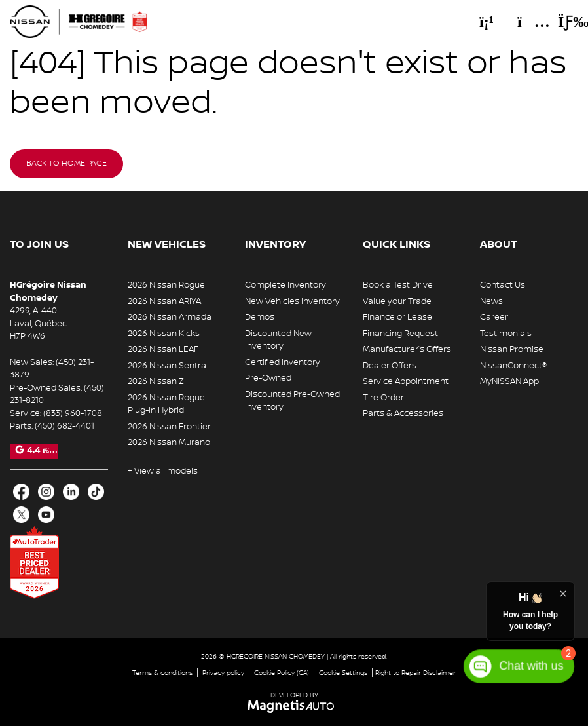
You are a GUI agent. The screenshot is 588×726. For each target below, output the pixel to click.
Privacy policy (223, 673)
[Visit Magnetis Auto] (294, 706)
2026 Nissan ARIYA (164, 301)
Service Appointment (406, 381)
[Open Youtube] (46, 515)
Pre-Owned (268, 378)
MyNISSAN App (509, 381)
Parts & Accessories (403, 413)
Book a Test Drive (398, 285)
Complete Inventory (285, 285)
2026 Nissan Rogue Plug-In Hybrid (166, 404)
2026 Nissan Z (156, 381)
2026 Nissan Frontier (169, 427)
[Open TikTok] (96, 492)
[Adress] (527, 22)
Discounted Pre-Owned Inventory (292, 401)
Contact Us (503, 285)
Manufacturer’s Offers (407, 349)
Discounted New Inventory (278, 340)
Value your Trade (397, 301)
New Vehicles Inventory (292, 301)
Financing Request (400, 334)
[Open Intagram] (46, 492)
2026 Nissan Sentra (167, 366)
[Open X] (21, 515)
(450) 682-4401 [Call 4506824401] (64, 426)
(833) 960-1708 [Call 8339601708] (73, 413)
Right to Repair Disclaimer (415, 673)
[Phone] (487, 22)
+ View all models (163, 471)
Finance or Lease (397, 317)
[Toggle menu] (562, 22)
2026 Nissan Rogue (166, 285)
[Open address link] (38, 323)
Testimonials (506, 334)
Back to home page (66, 163)
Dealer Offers (390, 366)
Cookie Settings (343, 673)
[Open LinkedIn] (71, 492)
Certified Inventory (283, 362)
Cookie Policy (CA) (282, 673)
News (491, 301)
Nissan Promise (512, 349)
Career (494, 317)
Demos (260, 317)
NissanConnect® (513, 366)
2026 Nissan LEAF (163, 349)
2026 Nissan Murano (169, 442)
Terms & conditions (162, 673)
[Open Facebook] (21, 492)
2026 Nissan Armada (170, 317)
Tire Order (383, 398)
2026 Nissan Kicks (164, 334)
